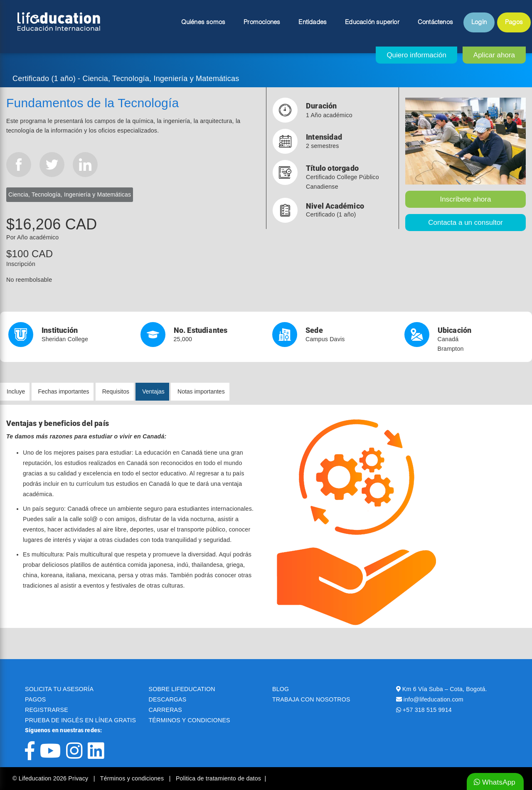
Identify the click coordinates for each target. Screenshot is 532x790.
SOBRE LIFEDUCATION (182, 689)
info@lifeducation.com (433, 699)
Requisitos (116, 391)
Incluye (16, 391)
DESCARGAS (168, 699)
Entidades (313, 22)
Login (479, 22)
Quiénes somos (203, 22)
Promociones (262, 22)
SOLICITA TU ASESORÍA (59, 689)
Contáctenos (435, 22)
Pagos (514, 22)
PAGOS (35, 699)
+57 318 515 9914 (427, 710)
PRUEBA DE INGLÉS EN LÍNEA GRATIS (80, 720)
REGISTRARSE (47, 710)
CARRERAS (165, 710)
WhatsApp (495, 782)
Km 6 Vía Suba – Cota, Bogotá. (445, 689)
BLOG (281, 689)
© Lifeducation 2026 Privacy (51, 778)
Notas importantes (201, 391)
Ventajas (153, 391)
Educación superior (372, 22)
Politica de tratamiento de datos (218, 778)
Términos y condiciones (133, 778)
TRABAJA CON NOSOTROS (311, 699)
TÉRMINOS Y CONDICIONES (190, 720)
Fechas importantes (64, 391)
